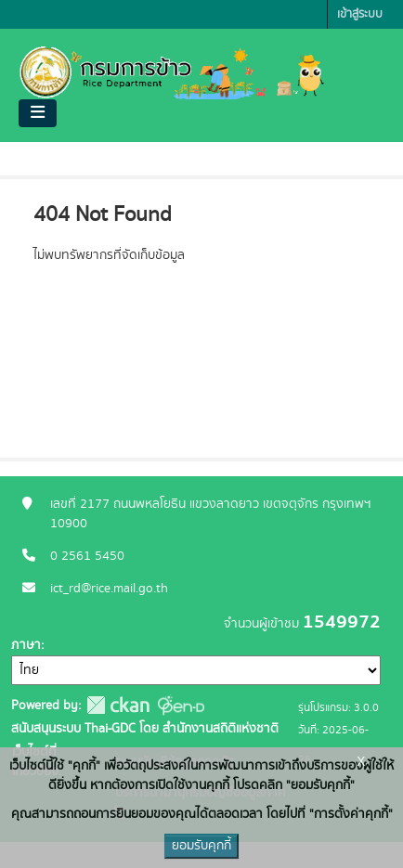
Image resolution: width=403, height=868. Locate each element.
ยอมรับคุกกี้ (201, 846)
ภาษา (26, 645)
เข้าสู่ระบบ (360, 14)
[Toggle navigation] (38, 113)
